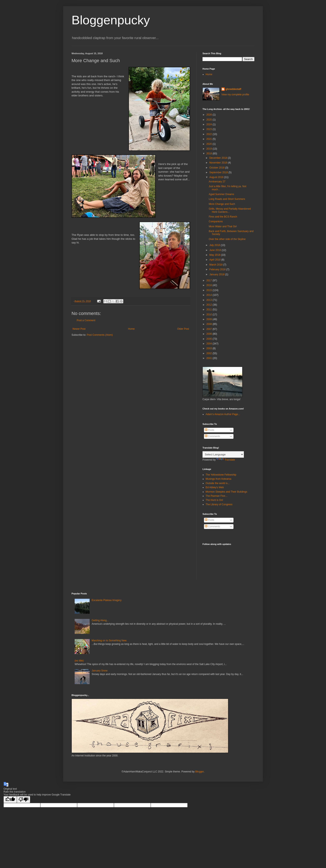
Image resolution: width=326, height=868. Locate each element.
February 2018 (218, 269)
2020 (210, 144)
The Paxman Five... (216, 496)
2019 (210, 149)
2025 (210, 120)
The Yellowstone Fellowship (221, 475)
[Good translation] (10, 800)
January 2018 (217, 274)
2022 (210, 134)
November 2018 (219, 163)
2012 (210, 305)
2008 (210, 324)
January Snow (100, 671)
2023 (210, 129)
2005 (210, 339)
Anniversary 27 (217, 182)
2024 (210, 124)
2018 (210, 154)
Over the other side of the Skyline (227, 239)
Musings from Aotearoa (218, 479)
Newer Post (79, 329)
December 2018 (219, 158)
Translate (226, 460)
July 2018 (215, 245)
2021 (210, 139)
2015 (210, 290)
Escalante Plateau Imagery (107, 600)
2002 (210, 353)
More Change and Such (222, 204)
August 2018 (217, 177)
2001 (210, 358)
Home (131, 329)
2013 (210, 300)
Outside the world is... (218, 483)
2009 (210, 319)
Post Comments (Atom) (100, 335)
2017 (210, 280)
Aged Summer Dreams (221, 194)
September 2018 (219, 172)
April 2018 (215, 260)
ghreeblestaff (233, 89)
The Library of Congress (219, 504)
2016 (210, 285)
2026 (210, 115)
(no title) (79, 661)
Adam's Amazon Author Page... (223, 414)
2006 (210, 334)
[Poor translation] (23, 800)
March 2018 (216, 265)
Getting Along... (100, 620)
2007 (210, 329)
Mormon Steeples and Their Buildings (226, 492)
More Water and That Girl (223, 226)
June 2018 (215, 250)
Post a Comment (86, 320)
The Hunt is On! (214, 500)
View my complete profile (235, 95)
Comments (212, 436)
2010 (210, 315)
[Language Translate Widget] (223, 454)
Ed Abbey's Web (215, 487)
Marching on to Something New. (109, 641)
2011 (210, 310)
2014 (210, 295)
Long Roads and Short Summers (227, 199)
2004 (210, 344)
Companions (216, 221)
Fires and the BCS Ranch (223, 217)
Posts (209, 430)
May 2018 (215, 255)
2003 (210, 348)
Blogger (199, 772)
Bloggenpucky (111, 20)
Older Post (183, 329)
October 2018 (217, 168)
